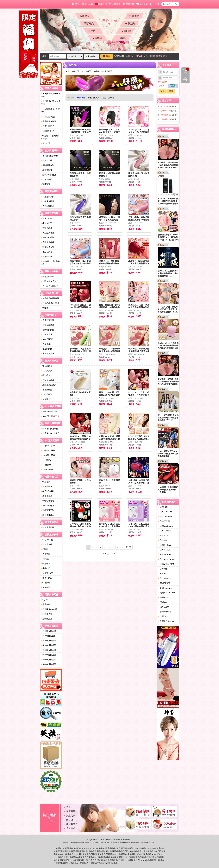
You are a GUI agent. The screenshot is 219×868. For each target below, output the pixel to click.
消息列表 (71, 816)
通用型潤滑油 (47, 320)
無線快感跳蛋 (47, 201)
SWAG (72, 860)
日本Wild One (165, 550)
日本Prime (163, 574)
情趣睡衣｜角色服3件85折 (50, 137)
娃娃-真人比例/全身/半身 (50, 263)
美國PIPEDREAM (166, 593)
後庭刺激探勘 (47, 491)
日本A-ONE (164, 536)
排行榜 (92, 31)
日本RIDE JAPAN (166, 559)
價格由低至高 (94, 98)
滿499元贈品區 (48, 636)
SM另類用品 (47, 469)
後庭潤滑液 (47, 349)
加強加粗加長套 (48, 281)
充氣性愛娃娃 (47, 242)
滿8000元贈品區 (48, 664)
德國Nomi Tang (165, 597)
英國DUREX (164, 583)
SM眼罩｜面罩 (48, 446)
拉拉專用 (46, 399)
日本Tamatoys (165, 531)
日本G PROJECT (166, 512)
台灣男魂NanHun (166, 621)
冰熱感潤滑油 (47, 325)
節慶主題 (46, 554)
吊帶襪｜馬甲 (47, 573)
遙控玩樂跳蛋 (47, 206)
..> (122, 547)
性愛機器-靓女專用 (50, 303)
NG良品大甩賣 (48, 117)
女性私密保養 (47, 501)
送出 (162, 91)
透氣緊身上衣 (47, 619)
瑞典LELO (163, 607)
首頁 (76, 4)
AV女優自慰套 (48, 238)
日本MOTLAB (165, 578)
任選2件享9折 (47, 126)
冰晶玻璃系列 (47, 510)
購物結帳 (87, 4)
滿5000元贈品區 (48, 655)
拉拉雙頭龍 (47, 390)
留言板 (123, 38)
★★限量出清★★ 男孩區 (51, 95)
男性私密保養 (47, 506)
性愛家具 (46, 308)
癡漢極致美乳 (47, 247)
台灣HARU (164, 616)
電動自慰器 (47, 252)
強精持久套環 (47, 277)
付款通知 (130, 24)
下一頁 (128, 547)
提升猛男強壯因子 (49, 286)
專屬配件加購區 (48, 121)
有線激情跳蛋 (47, 197)
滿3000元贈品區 (48, 645)
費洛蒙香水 (47, 487)
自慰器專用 (47, 344)
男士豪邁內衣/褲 (49, 609)
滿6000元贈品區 (48, 660)
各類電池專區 (47, 527)
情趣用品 (142, 848)
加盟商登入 (72, 824)
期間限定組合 (47, 131)
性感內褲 (46, 587)
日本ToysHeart (165, 517)
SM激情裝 (46, 465)
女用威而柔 (47, 180)
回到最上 (185, 79)
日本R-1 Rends (165, 545)
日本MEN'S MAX (166, 564)
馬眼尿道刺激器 (48, 385)
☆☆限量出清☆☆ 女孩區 (51, 103)
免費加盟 (115, 4)
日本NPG (163, 507)
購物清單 (185, 69)
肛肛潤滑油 (47, 371)
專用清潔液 (47, 496)
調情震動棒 (47, 170)
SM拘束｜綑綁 (48, 450)
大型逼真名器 (47, 233)
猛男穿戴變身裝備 (49, 429)
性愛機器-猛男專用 (50, 298)
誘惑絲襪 (46, 568)
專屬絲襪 (46, 604)
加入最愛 (142, 4)
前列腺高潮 (47, 394)
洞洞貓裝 (46, 559)
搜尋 (107, 56)
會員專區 (71, 828)
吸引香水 (46, 375)
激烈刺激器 (47, 366)
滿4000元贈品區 (48, 650)
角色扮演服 (47, 578)
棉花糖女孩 (47, 545)
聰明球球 (46, 184)
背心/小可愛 (47, 540)
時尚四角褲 (47, 614)
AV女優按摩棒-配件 (50, 416)
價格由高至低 (108, 98)
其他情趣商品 (47, 515)
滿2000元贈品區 (48, 641)
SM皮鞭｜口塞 (48, 455)
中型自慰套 (47, 228)
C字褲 (44, 549)
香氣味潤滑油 (47, 330)
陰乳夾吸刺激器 (48, 175)
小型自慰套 (47, 223)
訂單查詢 (135, 16)
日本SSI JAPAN (166, 555)
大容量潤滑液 (47, 354)
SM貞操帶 (46, 460)
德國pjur (163, 602)
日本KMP (163, 569)
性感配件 (46, 583)
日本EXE (163, 540)
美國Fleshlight (165, 588)
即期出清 (46, 143)
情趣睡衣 (46, 564)
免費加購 (84, 16)
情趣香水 (46, 482)
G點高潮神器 (47, 165)
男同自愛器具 (47, 380)
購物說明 (101, 4)
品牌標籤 (97, 38)
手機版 (155, 4)
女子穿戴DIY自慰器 (50, 433)
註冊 (171, 91)
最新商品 (89, 24)
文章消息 (126, 31)
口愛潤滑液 (47, 335)
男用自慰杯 (47, 218)
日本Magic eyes (165, 526)
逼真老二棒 (47, 161)
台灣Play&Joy (165, 612)
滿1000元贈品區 (48, 631)
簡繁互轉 (128, 4)
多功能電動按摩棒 (49, 156)
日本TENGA (164, 521)
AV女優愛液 (47, 339)
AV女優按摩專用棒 (50, 412)
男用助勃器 (47, 257)
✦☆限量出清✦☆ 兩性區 (50, 110)
